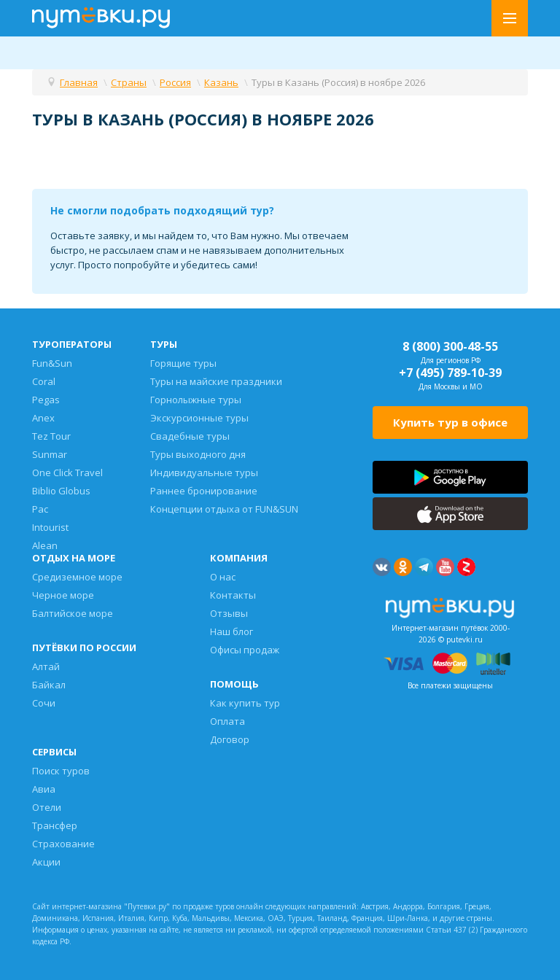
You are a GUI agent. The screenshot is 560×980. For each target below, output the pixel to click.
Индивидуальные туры (204, 472)
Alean (45, 545)
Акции (46, 862)
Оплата (227, 721)
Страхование (63, 844)
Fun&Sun (52, 363)
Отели (47, 807)
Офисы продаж (245, 650)
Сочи (44, 703)
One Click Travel (67, 472)
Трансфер (55, 825)
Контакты (233, 595)
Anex (43, 418)
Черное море (63, 595)
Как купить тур (245, 703)
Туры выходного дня (198, 454)
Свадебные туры (190, 436)
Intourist (50, 527)
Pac (40, 509)
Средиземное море (77, 577)
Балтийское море (73, 613)
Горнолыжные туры (196, 400)
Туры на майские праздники (216, 381)
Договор (230, 739)
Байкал (49, 685)
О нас (223, 577)
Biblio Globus (61, 491)
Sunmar (50, 454)
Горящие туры (183, 363)
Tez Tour (51, 436)
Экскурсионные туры (199, 418)
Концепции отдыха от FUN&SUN (224, 509)
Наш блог (232, 631)
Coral (44, 381)
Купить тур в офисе (450, 422)
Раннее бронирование (204, 491)
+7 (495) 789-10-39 (450, 373)
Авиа (44, 789)
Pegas (46, 400)
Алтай (46, 666)
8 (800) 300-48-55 (450, 346)
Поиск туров (61, 771)
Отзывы (229, 613)
